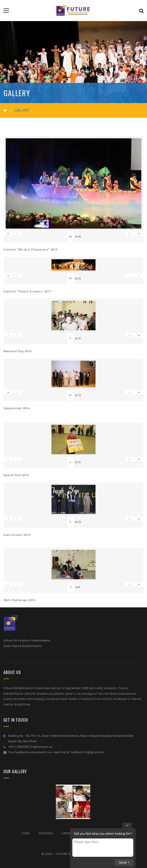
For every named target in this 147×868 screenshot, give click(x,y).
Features (46, 833)
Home (26, 833)
